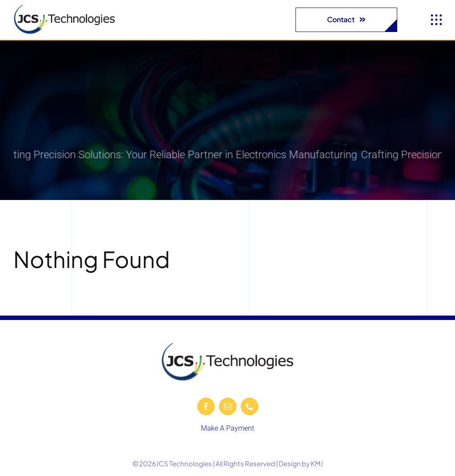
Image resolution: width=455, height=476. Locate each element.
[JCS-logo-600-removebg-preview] (64, 8)
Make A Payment (227, 428)
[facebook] (206, 406)
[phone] (249, 406)
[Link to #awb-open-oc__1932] (436, 20)
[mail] (228, 406)
